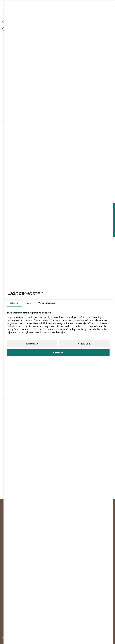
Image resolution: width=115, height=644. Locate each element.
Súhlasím (58, 353)
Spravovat (32, 344)
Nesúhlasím (84, 344)
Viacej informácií (47, 303)
